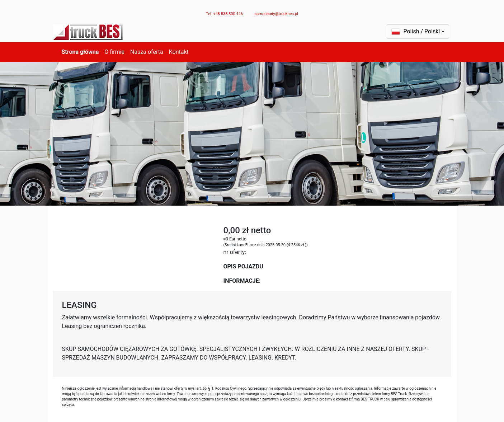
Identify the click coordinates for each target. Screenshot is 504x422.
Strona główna (80, 52)
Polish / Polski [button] (416, 32)
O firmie (114, 52)
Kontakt (179, 52)
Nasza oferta (147, 52)
